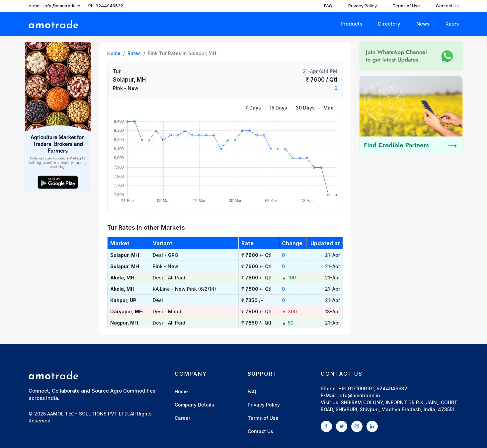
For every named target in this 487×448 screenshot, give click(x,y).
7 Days (253, 108)
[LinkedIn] (372, 426)
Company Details (194, 405)
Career (182, 418)
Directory (389, 24)
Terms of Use (406, 6)
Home (114, 53)
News (423, 24)
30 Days (305, 108)
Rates (452, 24)
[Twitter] (342, 426)
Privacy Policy (363, 6)
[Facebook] (326, 426)
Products (351, 24)
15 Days (278, 108)
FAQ (328, 6)
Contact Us (447, 6)
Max (328, 108)
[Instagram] (357, 426)
